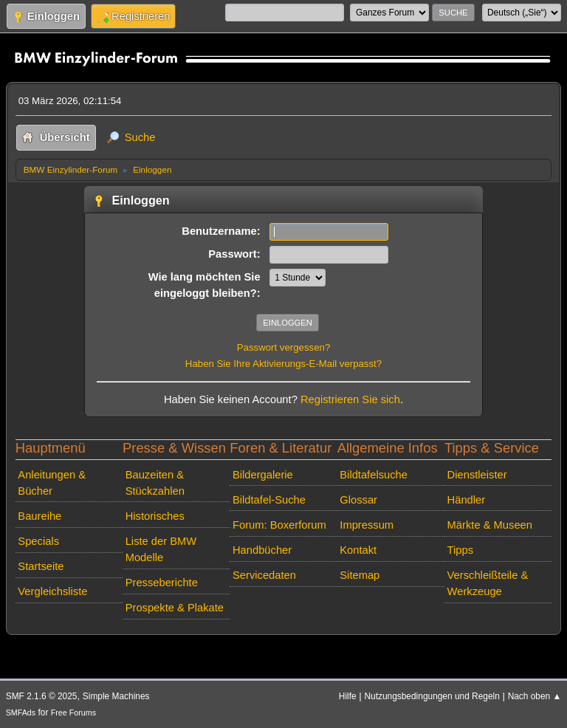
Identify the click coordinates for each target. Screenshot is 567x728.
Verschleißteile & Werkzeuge (488, 583)
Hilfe (348, 696)
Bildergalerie (263, 475)
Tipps (460, 550)
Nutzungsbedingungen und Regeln (432, 696)
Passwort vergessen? (284, 347)
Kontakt (358, 550)
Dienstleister (477, 475)
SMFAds (21, 712)
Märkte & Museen (490, 525)
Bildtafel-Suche (269, 500)
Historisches (155, 516)
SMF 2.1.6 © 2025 (42, 696)
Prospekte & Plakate (175, 608)
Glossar (358, 500)
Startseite (41, 566)
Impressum (367, 525)
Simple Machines (116, 696)
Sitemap (360, 575)
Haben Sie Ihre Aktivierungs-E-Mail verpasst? (283, 364)
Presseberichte (162, 583)
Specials (38, 541)
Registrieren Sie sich (350, 399)
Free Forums (73, 712)
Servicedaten (264, 575)
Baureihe (39, 516)
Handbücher (262, 550)
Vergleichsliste (52, 591)
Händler (467, 500)
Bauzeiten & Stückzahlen (155, 483)
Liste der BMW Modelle (161, 549)
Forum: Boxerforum (279, 525)
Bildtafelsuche (374, 475)
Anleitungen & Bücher (52, 483)
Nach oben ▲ (535, 696)
